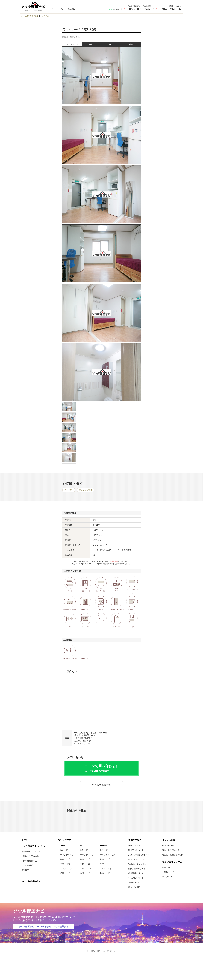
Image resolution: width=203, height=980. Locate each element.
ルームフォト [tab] (74, 44)
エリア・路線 (66, 869)
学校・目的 (65, 864)
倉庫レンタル (134, 882)
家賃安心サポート (136, 850)
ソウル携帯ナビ (61, 927)
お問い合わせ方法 (29, 861)
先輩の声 (166, 867)
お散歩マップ (168, 872)
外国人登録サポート (137, 869)
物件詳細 (46, 16)
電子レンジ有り (85, 490)
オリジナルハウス (68, 855)
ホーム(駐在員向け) (30, 16)
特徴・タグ (65, 873)
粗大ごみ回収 (134, 887)
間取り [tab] (95, 44)
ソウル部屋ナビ (26, 927)
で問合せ (116, 9)
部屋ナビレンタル (136, 859)
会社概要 (25, 870)
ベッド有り (69, 490)
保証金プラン (134, 845)
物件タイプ (65, 859)
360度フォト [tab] (113, 44)
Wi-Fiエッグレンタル (137, 864)
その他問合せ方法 (101, 785)
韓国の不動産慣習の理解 (173, 855)
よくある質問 (27, 865)
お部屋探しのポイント (31, 851)
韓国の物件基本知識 (171, 850)
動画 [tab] (131, 44)
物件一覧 (64, 850)
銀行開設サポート (136, 873)
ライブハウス (168, 877)
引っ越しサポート (136, 878)
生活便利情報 (168, 845)
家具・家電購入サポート (139, 855)
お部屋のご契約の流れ (31, 856)
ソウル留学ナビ (44, 927)
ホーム (25, 840)
